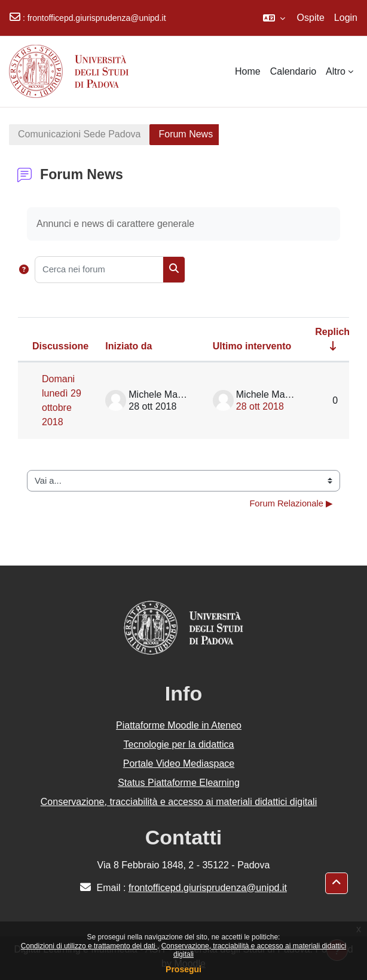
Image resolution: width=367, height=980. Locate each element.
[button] (274, 18)
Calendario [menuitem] (293, 71)
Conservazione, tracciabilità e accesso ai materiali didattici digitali (179, 802)
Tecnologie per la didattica (178, 744)
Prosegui (183, 969)
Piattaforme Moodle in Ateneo (179, 725)
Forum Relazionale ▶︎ (291, 503)
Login (346, 18)
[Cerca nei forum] (99, 270)
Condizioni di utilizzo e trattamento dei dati (89, 946)
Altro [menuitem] (336, 71)
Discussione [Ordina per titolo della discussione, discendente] (60, 346)
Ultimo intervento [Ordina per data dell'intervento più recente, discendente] (252, 346)
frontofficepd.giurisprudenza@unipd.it (97, 18)
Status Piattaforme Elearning (179, 783)
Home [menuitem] (248, 71)
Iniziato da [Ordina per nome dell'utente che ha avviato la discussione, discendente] (129, 346)
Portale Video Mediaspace (179, 764)
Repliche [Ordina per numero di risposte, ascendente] (335, 332)
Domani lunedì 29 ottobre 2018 (62, 400)
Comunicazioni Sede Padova (79, 134)
